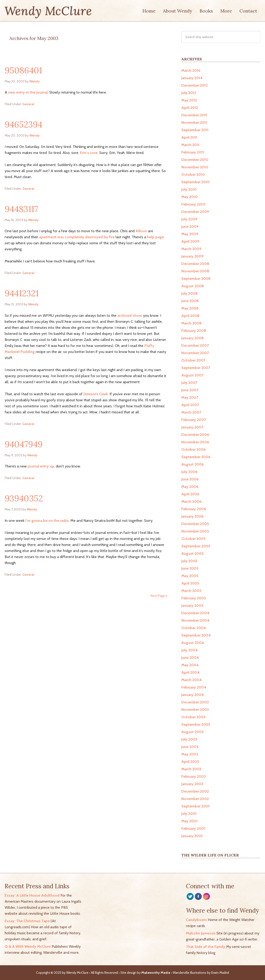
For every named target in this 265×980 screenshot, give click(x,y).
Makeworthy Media (156, 973)
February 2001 (193, 828)
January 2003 (192, 784)
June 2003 (190, 747)
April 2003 (190, 762)
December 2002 (195, 791)
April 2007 (190, 405)
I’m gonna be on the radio (47, 521)
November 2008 (195, 271)
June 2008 (190, 301)
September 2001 (195, 806)
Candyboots (196, 920)
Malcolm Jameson (201, 933)
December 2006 (195, 435)
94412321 (22, 293)
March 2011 (190, 145)
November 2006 (195, 442)
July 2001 (189, 814)
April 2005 (190, 583)
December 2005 (195, 524)
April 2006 (190, 494)
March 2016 (191, 70)
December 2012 (194, 85)
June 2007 (190, 390)
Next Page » (159, 596)
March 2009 (191, 249)
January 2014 (192, 78)
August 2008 (193, 286)
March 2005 (191, 591)
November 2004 (195, 620)
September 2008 (196, 279)
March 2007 (191, 412)
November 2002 (195, 799)
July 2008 (189, 293)
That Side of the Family (206, 947)
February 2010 (193, 204)
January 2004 (192, 695)
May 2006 (190, 487)
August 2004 (193, 643)
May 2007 (190, 397)
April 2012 (190, 108)
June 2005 (190, 568)
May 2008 (190, 308)
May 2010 (189, 197)
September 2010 (195, 182)
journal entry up (41, 466)
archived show (129, 315)
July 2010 (189, 189)
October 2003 (193, 717)
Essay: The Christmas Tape (27, 921)
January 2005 (192, 606)
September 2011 (195, 130)
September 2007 (196, 368)
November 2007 (195, 353)
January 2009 (192, 256)
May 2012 (189, 100)
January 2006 (192, 516)
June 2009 (190, 227)
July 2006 (189, 472)
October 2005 (193, 539)
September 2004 (196, 635)
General (28, 104)
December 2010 (195, 160)
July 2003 (189, 739)
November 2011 (194, 122)
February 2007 (194, 420)
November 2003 (195, 710)
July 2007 (189, 383)
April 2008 (190, 316)
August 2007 (192, 375)
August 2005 (192, 554)
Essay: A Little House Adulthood (32, 895)
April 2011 (189, 137)
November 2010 (195, 167)
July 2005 (189, 561)
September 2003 (196, 724)
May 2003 (190, 754)
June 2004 (190, 658)
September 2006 (196, 457)
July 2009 (189, 219)
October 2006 (194, 449)
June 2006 (190, 479)
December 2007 (195, 345)
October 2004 (194, 628)
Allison (141, 231)
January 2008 (192, 338)
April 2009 (190, 241)
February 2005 (194, 598)
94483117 (21, 209)
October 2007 (193, 360)
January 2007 (192, 427)
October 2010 (193, 175)
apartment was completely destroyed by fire (77, 237)
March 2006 (191, 501)
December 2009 (195, 212)
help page (155, 237)
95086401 (23, 70)
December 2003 (195, 702)
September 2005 (196, 546)
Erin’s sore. (90, 153)
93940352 (24, 498)
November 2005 (195, 531)
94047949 (24, 444)
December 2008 (195, 264)
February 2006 (194, 509)
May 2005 (190, 576)
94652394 (23, 124)
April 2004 (190, 672)
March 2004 (191, 680)
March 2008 (191, 323)
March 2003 (191, 769)
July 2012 (189, 93)
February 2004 (194, 687)
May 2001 (189, 821)
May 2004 (190, 665)
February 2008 (194, 331)
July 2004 (189, 650)
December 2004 (195, 613)
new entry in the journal (28, 92)
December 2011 (194, 115)
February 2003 (194, 776)
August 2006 (193, 464)
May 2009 (190, 234)
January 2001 (192, 836)
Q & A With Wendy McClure (28, 946)
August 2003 (192, 732)
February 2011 (193, 152)
